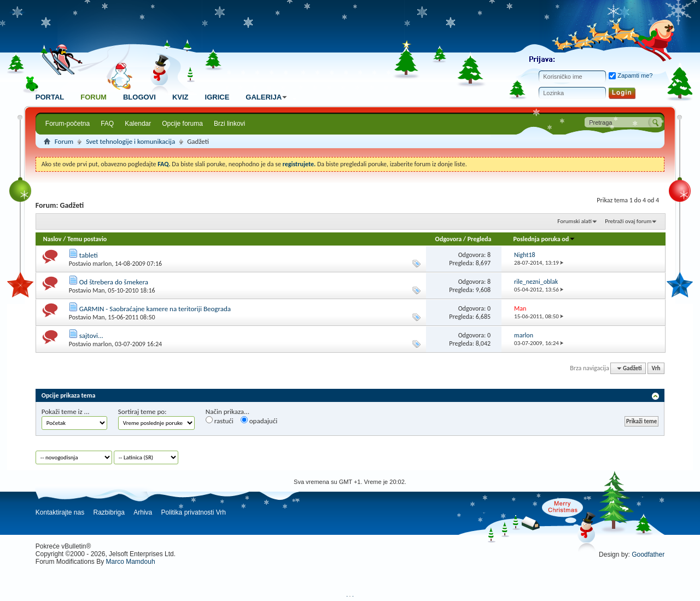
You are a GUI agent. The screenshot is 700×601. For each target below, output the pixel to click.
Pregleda (480, 239)
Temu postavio (87, 239)
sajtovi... (91, 335)
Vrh (656, 368)
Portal (50, 97)
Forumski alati (574, 221)
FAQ (107, 124)
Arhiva (143, 512)
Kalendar (138, 124)
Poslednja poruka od (545, 239)
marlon (102, 264)
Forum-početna (68, 124)
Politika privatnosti (188, 512)
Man (98, 290)
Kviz (180, 97)
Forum (94, 97)
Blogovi (139, 97)
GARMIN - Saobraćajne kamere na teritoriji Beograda (155, 309)
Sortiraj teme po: (142, 412)
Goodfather (648, 555)
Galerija (268, 97)
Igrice (217, 97)
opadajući (259, 421)
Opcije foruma (182, 124)
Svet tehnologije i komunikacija (130, 141)
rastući (220, 421)
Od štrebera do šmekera (114, 282)
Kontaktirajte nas (60, 512)
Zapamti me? (631, 75)
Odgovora (449, 239)
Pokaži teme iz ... (66, 412)
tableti (89, 255)
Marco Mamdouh (131, 562)
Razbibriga (109, 512)
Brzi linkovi (229, 124)
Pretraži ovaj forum (628, 221)
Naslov (52, 239)
